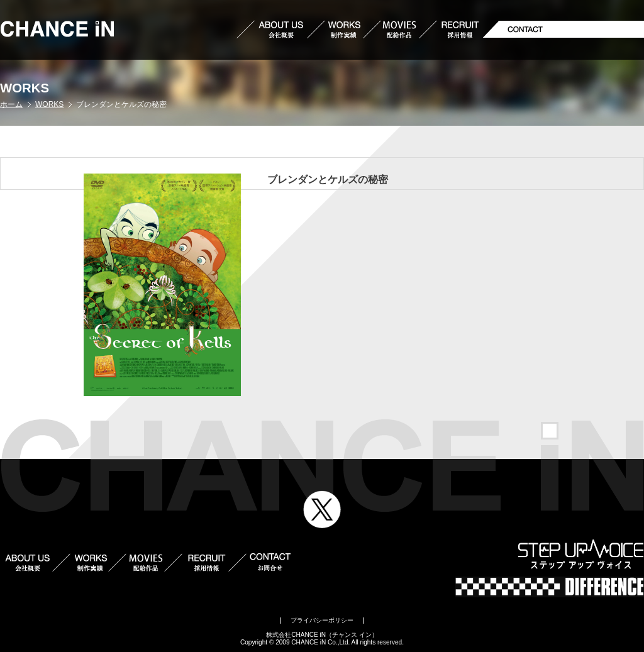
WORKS (49, 104)
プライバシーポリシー (322, 620)
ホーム (11, 104)
